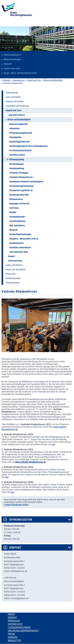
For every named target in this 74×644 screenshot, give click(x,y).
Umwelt (11, 256)
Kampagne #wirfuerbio (20, 204)
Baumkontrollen (16, 243)
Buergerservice (19, 80)
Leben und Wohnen (14, 265)
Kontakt (15, 548)
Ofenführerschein (17, 155)
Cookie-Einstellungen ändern (16, 505)
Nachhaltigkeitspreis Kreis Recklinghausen (29, 146)
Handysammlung (17, 168)
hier (54, 444)
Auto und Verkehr (13, 97)
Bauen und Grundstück (16, 269)
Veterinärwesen (15, 261)
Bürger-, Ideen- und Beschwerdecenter (20, 73)
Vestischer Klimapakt (19, 173)
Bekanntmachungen (12, 59)
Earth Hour (14, 208)
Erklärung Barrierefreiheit (23, 631)
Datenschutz (15, 624)
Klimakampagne (17, 164)
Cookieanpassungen (19, 627)
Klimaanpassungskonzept (21, 133)
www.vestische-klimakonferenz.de (31, 462)
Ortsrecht (8, 64)
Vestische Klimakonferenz (21, 177)
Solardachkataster (18, 221)
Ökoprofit (14, 230)
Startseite (7, 80)
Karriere (13, 637)
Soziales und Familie (15, 101)
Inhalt (11, 614)
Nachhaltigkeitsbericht (20, 142)
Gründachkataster (17, 217)
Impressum (14, 621)
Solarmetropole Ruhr (19, 252)
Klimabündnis (15, 137)
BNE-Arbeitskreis (17, 226)
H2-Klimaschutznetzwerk (20, 150)
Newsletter (14, 641)
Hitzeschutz (15, 128)
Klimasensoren (16, 199)
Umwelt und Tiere (34, 80)
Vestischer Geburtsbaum (20, 247)
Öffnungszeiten (21, 520)
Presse (11, 634)
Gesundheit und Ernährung (17, 106)
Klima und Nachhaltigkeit (53, 80)
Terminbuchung (12, 283)
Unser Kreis (11, 274)
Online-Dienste (12, 93)
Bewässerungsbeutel (19, 124)
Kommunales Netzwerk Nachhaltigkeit (26, 182)
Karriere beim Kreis (12, 68)
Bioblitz (13, 212)
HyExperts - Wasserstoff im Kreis (24, 239)
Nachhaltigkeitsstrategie (20, 234)
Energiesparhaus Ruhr (19, 195)
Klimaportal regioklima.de (21, 190)
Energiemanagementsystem (22, 186)
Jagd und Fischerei (17, 115)
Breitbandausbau (13, 278)
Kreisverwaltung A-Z (12, 55)
